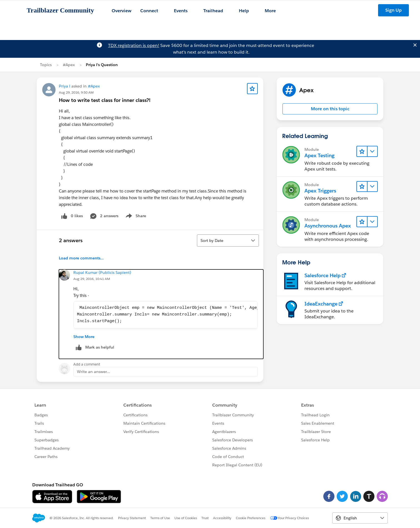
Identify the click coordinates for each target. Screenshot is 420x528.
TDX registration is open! (134, 45)
